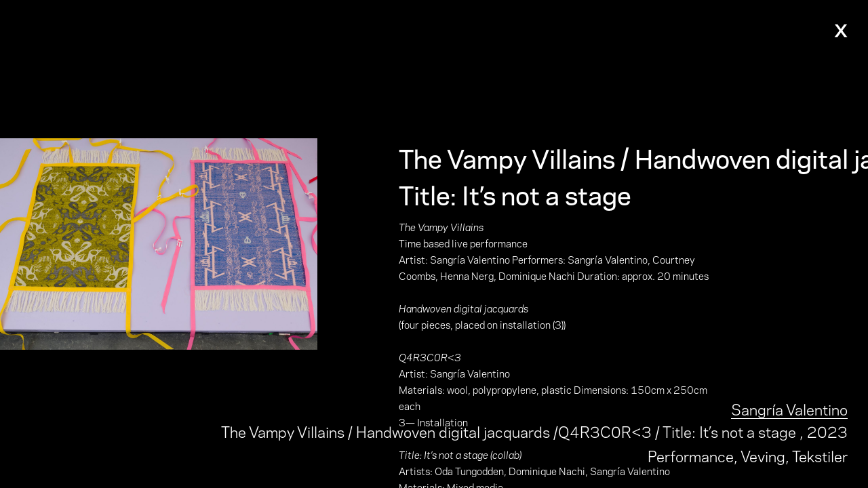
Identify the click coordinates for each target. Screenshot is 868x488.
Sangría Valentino (789, 408)
